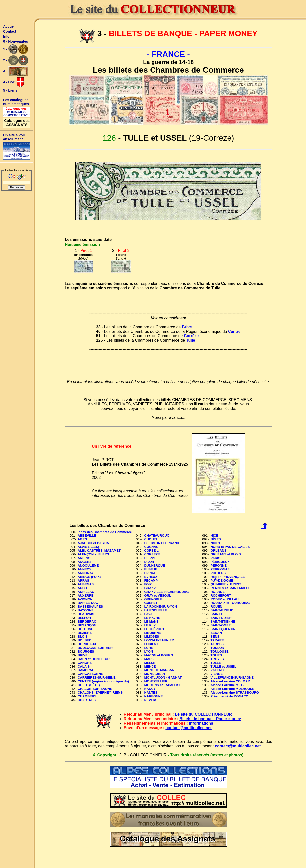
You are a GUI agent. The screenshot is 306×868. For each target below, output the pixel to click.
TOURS (216, 655)
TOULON (217, 648)
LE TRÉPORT (154, 629)
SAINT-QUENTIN (223, 629)
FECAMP (151, 580)
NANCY (150, 689)
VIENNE (217, 674)
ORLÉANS (219, 551)
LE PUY (150, 625)
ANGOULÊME (88, 566)
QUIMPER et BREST (226, 584)
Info (6, 36)
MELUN (150, 663)
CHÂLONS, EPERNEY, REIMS (100, 693)
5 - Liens (10, 90)
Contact (10, 31)
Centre (234, 331)
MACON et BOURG (158, 655)
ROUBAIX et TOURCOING (230, 603)
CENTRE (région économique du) (103, 681)
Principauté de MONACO (229, 696)
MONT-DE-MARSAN (159, 670)
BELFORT (85, 618)
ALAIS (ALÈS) (88, 547)
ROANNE (218, 592)
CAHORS (85, 663)
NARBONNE (153, 696)
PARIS (215, 558)
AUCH (82, 588)
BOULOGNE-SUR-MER (95, 648)
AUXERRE (86, 595)
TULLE (216, 663)
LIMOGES (152, 636)
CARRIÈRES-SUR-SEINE (97, 678)
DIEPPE (150, 558)
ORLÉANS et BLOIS (226, 554)
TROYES (217, 659)
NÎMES (216, 539)
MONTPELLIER (156, 681)
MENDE (150, 666)
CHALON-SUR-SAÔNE (95, 689)
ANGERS (85, 562)
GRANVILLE (153, 588)
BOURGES (86, 651)
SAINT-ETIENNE (223, 622)
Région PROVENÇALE (228, 577)
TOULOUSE (220, 651)
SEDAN (216, 633)
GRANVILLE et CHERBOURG (166, 592)
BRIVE (83, 655)
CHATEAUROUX (156, 536)
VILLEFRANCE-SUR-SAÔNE (232, 678)
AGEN (82, 539)
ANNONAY (86, 573)
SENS (215, 636)
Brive (187, 327)
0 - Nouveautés (16, 41)
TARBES (217, 644)
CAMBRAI (85, 670)
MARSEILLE (153, 659)
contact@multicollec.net (189, 728)
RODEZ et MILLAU (225, 599)
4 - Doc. (14, 82)
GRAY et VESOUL (157, 595)
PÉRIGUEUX (220, 562)
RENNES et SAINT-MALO (230, 588)
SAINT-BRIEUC (222, 610)
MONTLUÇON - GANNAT (163, 678)
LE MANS (151, 622)
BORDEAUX (87, 644)
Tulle (191, 340)
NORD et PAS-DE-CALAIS (230, 547)
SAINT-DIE (219, 614)
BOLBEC (85, 640)
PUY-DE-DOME (222, 580)
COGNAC (151, 547)
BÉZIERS (85, 633)
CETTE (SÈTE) (89, 685)
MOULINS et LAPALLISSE (164, 685)
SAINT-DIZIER (221, 618)
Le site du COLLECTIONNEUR (203, 714)
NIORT (216, 543)
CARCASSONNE (90, 674)
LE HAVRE (152, 618)
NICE (214, 536)
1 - (16, 49)
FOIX (148, 584)
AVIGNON (85, 599)
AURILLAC (86, 592)
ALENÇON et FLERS (93, 554)
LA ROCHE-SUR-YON (160, 607)
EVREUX (151, 577)
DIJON (149, 562)
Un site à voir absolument (14, 137)
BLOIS (83, 636)
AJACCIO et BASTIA (93, 543)
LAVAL (149, 614)
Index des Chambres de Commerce (105, 532)
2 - (16, 60)
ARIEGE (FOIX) (89, 577)
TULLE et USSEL (224, 666)
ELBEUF (151, 569)
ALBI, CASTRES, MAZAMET (99, 551)
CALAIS (84, 666)
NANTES (151, 693)
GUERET (151, 603)
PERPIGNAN (220, 569)
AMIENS (84, 558)
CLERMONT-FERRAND (162, 543)
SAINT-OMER (221, 625)
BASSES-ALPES (90, 607)
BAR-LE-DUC (88, 603)
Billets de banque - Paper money (210, 719)
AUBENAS (86, 584)
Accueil (9, 26)
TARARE (217, 640)
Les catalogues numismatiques (16, 102)
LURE (148, 648)
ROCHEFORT (221, 595)
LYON (148, 651)
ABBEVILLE (87, 536)
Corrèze (191, 336)
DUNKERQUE (154, 566)
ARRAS (83, 580)
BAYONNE (86, 610)
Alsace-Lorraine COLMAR (230, 681)
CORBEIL (151, 551)
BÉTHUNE (86, 629)
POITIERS (218, 573)
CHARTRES (87, 700)
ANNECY (85, 569)
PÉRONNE (219, 566)
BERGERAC (87, 622)
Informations (201, 723)
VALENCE (218, 670)
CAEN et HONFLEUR (94, 659)
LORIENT (151, 644)
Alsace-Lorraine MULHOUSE (232, 689)
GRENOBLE (153, 599)
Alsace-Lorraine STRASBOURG (235, 693)
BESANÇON (87, 625)
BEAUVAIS (86, 614)
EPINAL (150, 573)
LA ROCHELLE (155, 610)
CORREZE (152, 554)
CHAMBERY (87, 696)
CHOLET (151, 539)
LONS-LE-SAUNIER (159, 640)
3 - (16, 71)
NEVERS (151, 700)
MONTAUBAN (154, 674)
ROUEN (216, 607)
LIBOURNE (153, 633)
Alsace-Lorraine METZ (228, 685)
